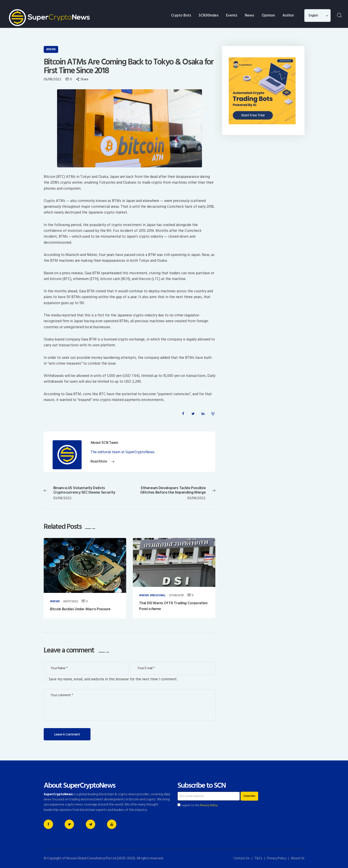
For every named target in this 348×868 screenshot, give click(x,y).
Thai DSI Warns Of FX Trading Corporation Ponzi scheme (173, 606)
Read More (99, 462)
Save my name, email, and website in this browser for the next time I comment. (113, 679)
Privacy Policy (209, 805)
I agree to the (198, 805)
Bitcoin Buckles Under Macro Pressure (80, 609)
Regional (159, 596)
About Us (298, 858)
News (52, 49)
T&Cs (258, 858)
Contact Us (242, 858)
